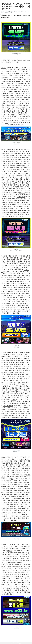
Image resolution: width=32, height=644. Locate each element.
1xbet (17, 165)
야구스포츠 (19, 89)
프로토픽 (17, 109)
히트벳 (18, 297)
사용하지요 (6, 115)
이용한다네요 (9, 564)
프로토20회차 (5, 457)
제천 (7, 123)
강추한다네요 (19, 307)
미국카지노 (8, 181)
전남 (19, 572)
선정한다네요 (21, 197)
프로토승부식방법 (8, 406)
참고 (12, 278)
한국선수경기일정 (12, 362)
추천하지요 (11, 191)
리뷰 (20, 301)
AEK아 (8, 562)
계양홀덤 (4, 68)
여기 (16, 74)
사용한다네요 (17, 416)
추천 (12, 479)
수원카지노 (22, 193)
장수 (16, 483)
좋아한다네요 (24, 171)
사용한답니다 (23, 159)
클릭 (20, 368)
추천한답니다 (11, 187)
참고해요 (10, 580)
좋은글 (26, 498)
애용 (20, 372)
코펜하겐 (4, 353)
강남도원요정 (10, 105)
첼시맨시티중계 (22, 502)
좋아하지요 (25, 85)
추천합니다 (18, 209)
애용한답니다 (7, 496)
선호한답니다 (8, 568)
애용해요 (16, 559)
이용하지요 (22, 547)
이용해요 (13, 400)
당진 (19, 473)
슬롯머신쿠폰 (5, 545)
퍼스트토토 (17, 284)
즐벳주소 (18, 268)
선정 (24, 358)
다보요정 (4, 150)
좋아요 (5, 414)
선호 (16, 516)
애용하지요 (7, 260)
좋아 (15, 264)
